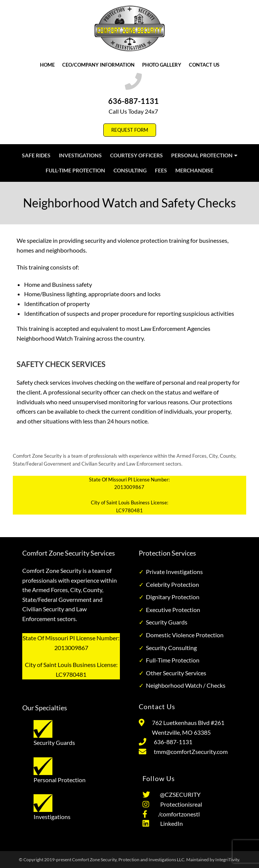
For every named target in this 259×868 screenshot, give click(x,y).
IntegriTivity (227, 860)
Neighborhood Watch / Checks (186, 685)
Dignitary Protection (173, 597)
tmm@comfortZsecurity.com (191, 752)
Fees (161, 170)
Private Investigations (174, 572)
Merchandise (194, 170)
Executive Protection (173, 610)
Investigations (80, 155)
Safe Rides (36, 155)
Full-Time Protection (75, 170)
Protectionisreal (179, 804)
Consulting (130, 170)
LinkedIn (170, 823)
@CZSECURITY (179, 794)
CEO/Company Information (98, 65)
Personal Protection (204, 155)
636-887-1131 (133, 101)
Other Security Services (176, 673)
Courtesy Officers (136, 155)
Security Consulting (171, 648)
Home (47, 65)
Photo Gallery (162, 65)
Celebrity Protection (172, 584)
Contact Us (204, 65)
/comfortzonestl (177, 814)
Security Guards (167, 622)
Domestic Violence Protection (185, 635)
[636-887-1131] (133, 81)
